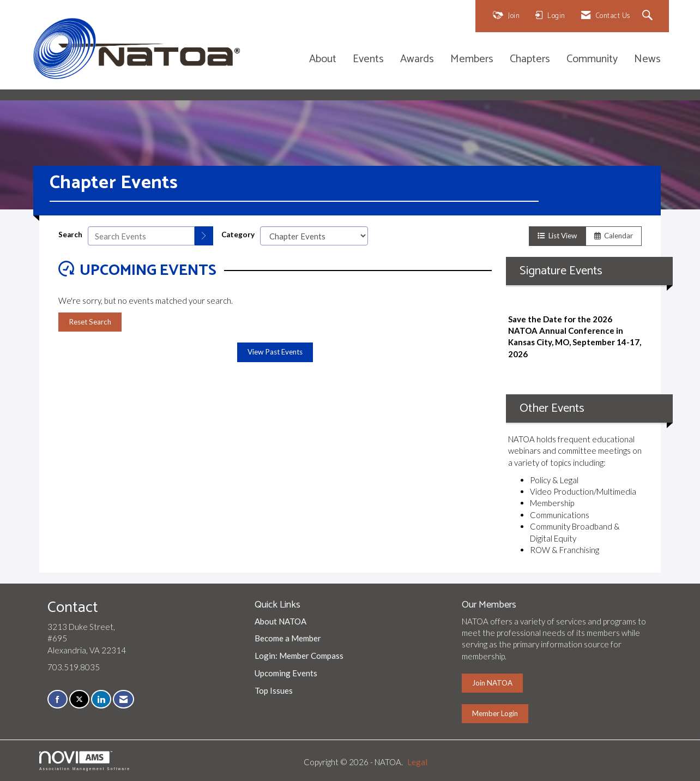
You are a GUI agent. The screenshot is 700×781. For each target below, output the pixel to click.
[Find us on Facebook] (58, 699)
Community (592, 60)
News (647, 60)
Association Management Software (85, 761)
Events (368, 60)
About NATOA (280, 621)
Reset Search (90, 322)
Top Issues (274, 690)
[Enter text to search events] (141, 236)
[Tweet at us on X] (79, 699)
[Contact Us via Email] (123, 699)
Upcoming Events (286, 673)
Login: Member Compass (299, 656)
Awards (417, 60)
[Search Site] (649, 16)
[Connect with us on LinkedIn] (101, 699)
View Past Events (275, 352)
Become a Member (288, 638)
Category (238, 235)
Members (472, 60)
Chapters (530, 60)
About (323, 60)
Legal (417, 762)
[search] (204, 236)
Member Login (495, 713)
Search (70, 235)
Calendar (614, 236)
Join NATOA (492, 683)
